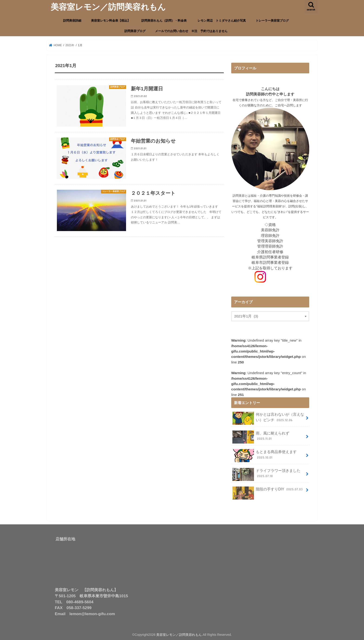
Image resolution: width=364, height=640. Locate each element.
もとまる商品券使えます (265, 455)
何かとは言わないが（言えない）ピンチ (268, 418)
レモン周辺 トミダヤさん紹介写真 (222, 21)
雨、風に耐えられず (261, 437)
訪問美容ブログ (135, 31)
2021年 (70, 45)
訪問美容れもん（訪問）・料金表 (166, 21)
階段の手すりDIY (268, 491)
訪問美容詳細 (72, 21)
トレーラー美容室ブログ (272, 21)
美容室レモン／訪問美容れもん (108, 7)
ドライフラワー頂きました (266, 474)
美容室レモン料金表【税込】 (111, 21)
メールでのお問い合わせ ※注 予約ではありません (191, 31)
